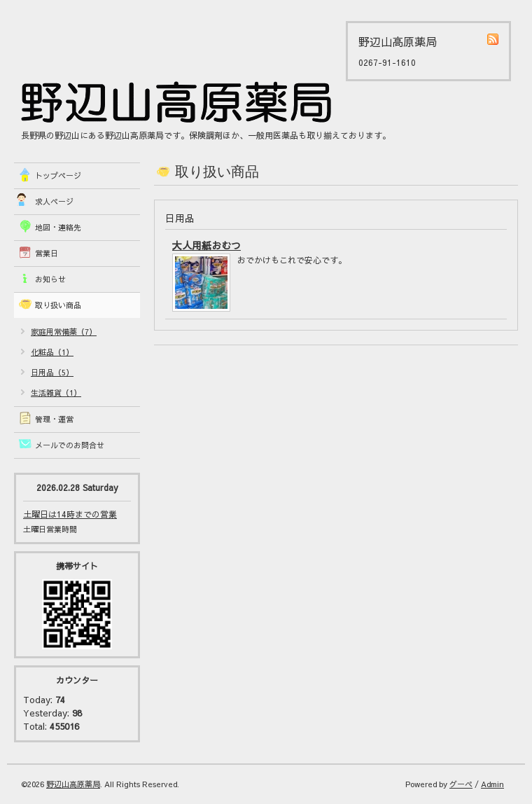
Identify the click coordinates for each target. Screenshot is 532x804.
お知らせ (50, 279)
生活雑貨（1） (56, 393)
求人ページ (54, 201)
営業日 (47, 253)
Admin (492, 784)
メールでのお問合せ (70, 445)
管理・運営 (54, 419)
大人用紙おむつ (206, 245)
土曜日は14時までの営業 (70, 514)
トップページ (58, 175)
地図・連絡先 (58, 227)
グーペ (461, 784)
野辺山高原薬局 (73, 784)
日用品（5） (52, 372)
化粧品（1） (52, 352)
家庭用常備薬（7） (64, 332)
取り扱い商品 (58, 305)
